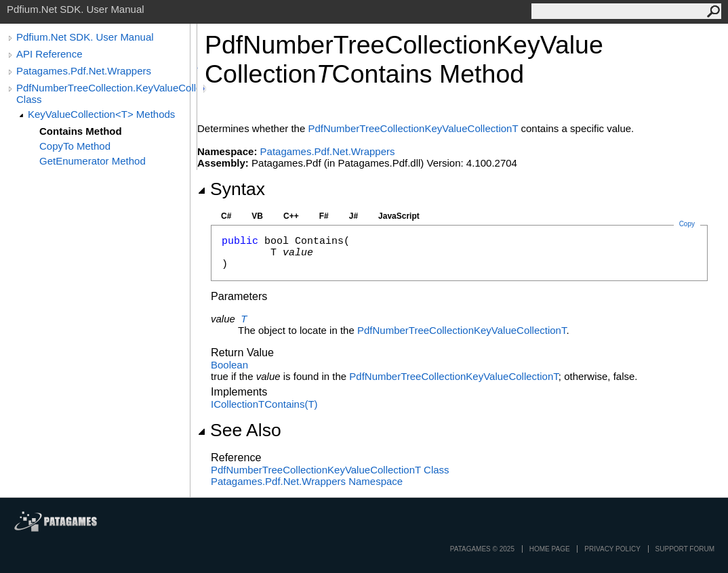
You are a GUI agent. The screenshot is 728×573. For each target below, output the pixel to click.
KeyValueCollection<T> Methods (101, 114)
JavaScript (399, 216)
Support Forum (685, 549)
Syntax (231, 189)
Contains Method (81, 131)
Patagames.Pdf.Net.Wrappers (84, 71)
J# (353, 216)
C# (226, 216)
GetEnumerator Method (93, 161)
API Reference (49, 54)
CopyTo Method (75, 146)
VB (257, 216)
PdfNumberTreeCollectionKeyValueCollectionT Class (330, 470)
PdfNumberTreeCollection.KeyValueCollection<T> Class (106, 93)
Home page (550, 549)
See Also (239, 430)
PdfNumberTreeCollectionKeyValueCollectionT (413, 128)
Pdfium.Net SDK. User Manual (85, 37)
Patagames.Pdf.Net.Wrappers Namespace (307, 481)
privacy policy (612, 549)
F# (324, 216)
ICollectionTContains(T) (264, 404)
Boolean (229, 365)
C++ (291, 216)
